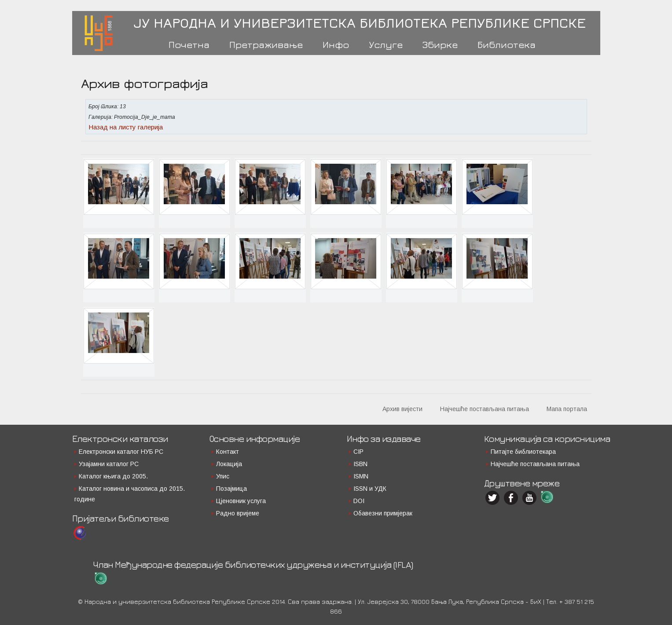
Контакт (228, 452)
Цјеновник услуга (241, 501)
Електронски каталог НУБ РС (121, 452)
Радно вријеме (238, 513)
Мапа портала (567, 409)
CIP (358, 452)
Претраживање (266, 44)
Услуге (386, 44)
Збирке (440, 44)
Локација (229, 464)
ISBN (360, 464)
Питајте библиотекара (523, 452)
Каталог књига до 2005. (113, 476)
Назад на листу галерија (126, 127)
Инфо (336, 44)
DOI (359, 501)
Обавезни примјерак (383, 513)
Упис (223, 476)
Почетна (189, 44)
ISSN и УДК (370, 489)
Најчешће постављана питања (485, 409)
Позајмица (231, 489)
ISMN (361, 476)
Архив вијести (402, 409)
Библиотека (507, 44)
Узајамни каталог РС (109, 464)
